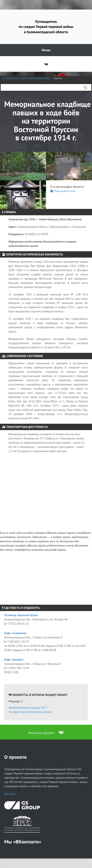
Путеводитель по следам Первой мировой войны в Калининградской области (46, 27)
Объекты (58, 78)
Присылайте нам (63, 191)
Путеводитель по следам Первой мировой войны (26, 78)
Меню (46, 50)
